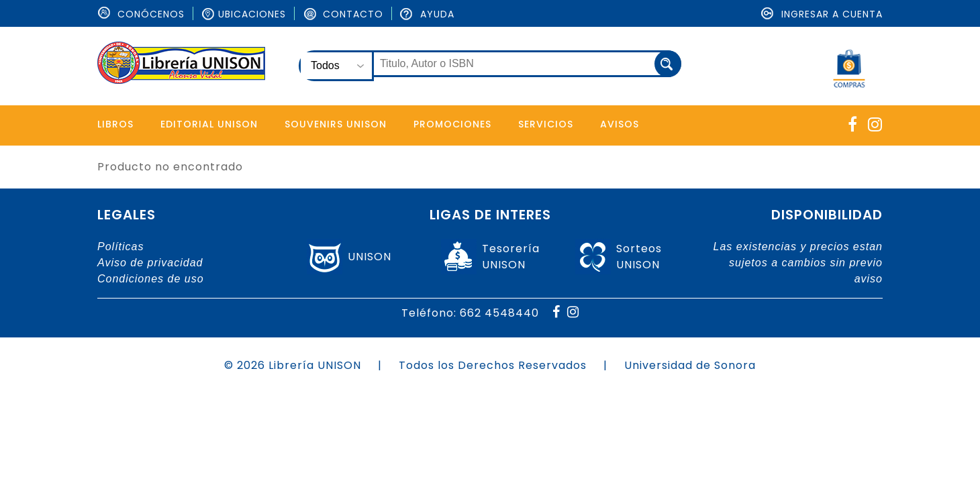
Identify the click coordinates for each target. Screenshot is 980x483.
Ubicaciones (244, 14)
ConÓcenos (141, 14)
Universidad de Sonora (690, 365)
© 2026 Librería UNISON (293, 365)
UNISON (370, 257)
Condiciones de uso (151, 279)
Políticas (120, 247)
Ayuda (427, 14)
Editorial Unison (210, 124)
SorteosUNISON (639, 257)
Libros (115, 124)
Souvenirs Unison (337, 124)
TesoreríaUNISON (511, 257)
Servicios (548, 124)
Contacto (343, 14)
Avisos (623, 124)
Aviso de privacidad (150, 263)
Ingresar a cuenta (822, 14)
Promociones (454, 124)
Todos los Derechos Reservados (493, 365)
